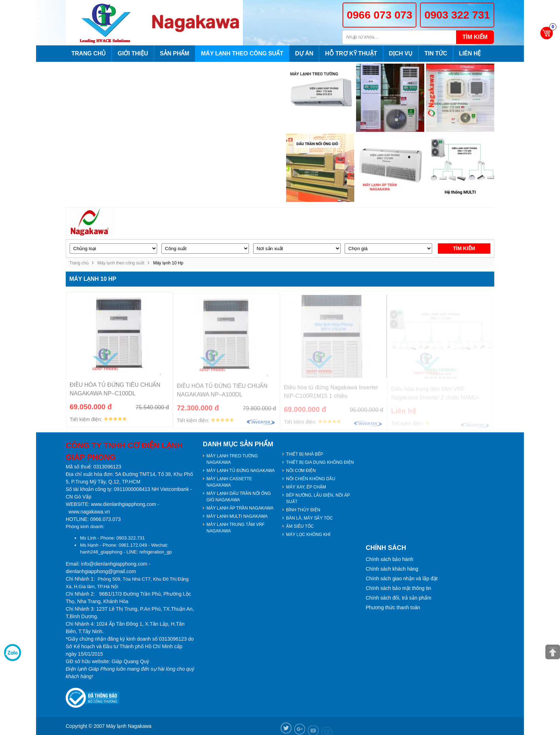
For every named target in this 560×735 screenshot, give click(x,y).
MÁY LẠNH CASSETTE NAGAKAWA (229, 482)
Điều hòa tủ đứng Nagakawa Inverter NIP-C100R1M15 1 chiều (331, 394)
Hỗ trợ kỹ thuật (351, 53)
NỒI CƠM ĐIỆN (301, 471)
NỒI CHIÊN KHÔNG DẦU (311, 479)
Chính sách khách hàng (392, 569)
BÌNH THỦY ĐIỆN (303, 510)
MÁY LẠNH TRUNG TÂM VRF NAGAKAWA (236, 528)
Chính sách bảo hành (389, 559)
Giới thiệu (133, 53)
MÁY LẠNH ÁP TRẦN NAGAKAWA (240, 508)
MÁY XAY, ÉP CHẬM (306, 487)
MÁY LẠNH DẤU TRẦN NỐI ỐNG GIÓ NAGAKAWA (239, 497)
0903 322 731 (457, 15)
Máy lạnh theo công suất (242, 53)
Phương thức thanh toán (393, 607)
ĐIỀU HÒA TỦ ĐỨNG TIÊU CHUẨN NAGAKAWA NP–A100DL (222, 393)
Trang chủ (89, 53)
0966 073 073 (380, 15)
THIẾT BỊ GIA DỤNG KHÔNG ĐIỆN (320, 462)
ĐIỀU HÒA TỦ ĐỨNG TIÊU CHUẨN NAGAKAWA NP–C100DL (115, 391)
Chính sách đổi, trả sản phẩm (399, 598)
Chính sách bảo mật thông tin (398, 588)
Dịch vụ (401, 53)
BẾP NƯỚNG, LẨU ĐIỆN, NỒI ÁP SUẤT (318, 498)
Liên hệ (470, 53)
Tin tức (436, 53)
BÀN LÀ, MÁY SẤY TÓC (309, 518)
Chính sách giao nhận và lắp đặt (402, 578)
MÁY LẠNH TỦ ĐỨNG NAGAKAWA (241, 471)
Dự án (304, 53)
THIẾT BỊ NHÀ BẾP (305, 454)
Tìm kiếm (475, 37)
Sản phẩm (175, 53)
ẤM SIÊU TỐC (300, 526)
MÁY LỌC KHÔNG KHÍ (308, 535)
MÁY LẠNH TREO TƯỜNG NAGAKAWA (232, 459)
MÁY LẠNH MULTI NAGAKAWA (237, 516)
